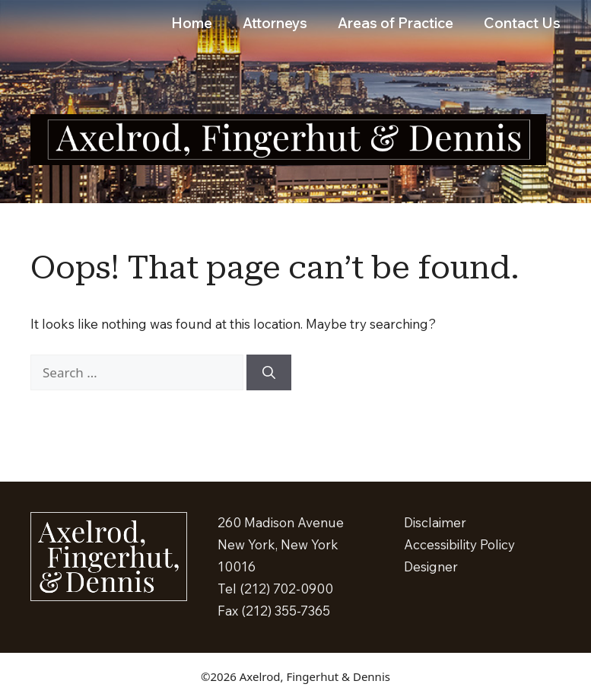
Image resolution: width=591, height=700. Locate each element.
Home (192, 23)
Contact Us (522, 23)
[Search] (269, 373)
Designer (431, 566)
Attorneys (275, 23)
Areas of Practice (396, 23)
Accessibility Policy (459, 544)
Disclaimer (435, 522)
